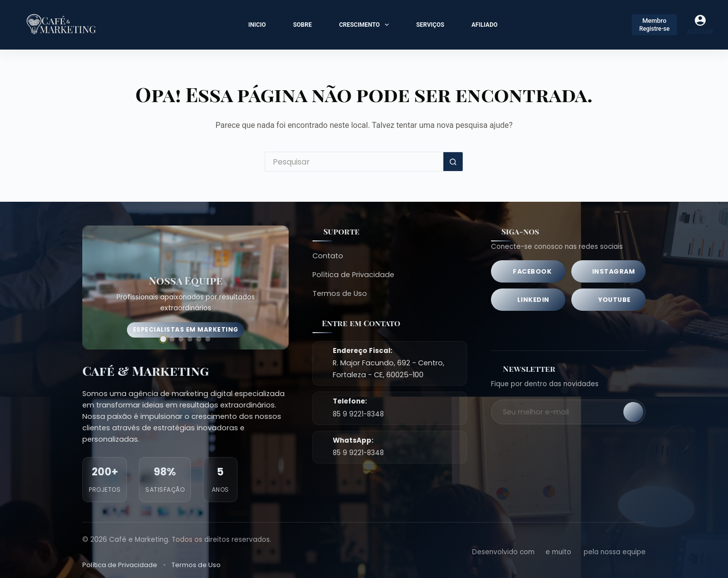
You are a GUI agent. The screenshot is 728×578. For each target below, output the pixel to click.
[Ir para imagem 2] (172, 339)
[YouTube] (608, 300)
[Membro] (654, 25)
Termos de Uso (340, 293)
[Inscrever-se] (633, 412)
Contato (328, 256)
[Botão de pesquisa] (453, 162)
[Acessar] (700, 25)
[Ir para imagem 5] (199, 339)
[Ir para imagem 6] (208, 339)
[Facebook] (528, 271)
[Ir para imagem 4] (190, 339)
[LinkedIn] (528, 300)
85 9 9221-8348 (358, 414)
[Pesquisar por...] (354, 162)
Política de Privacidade (353, 275)
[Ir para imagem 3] (181, 339)
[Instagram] (608, 271)
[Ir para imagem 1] (163, 339)
